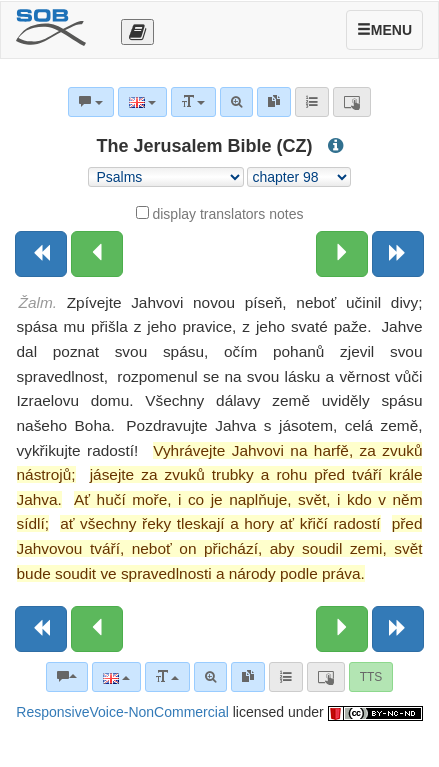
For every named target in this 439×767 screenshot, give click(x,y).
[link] (248, 677)
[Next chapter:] (342, 254)
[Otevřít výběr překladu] (137, 32)
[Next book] (398, 254)
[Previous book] (41, 254)
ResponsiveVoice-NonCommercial (122, 712)
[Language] (116, 677)
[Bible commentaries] (67, 677)
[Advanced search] (210, 677)
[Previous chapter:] (97, 254)
